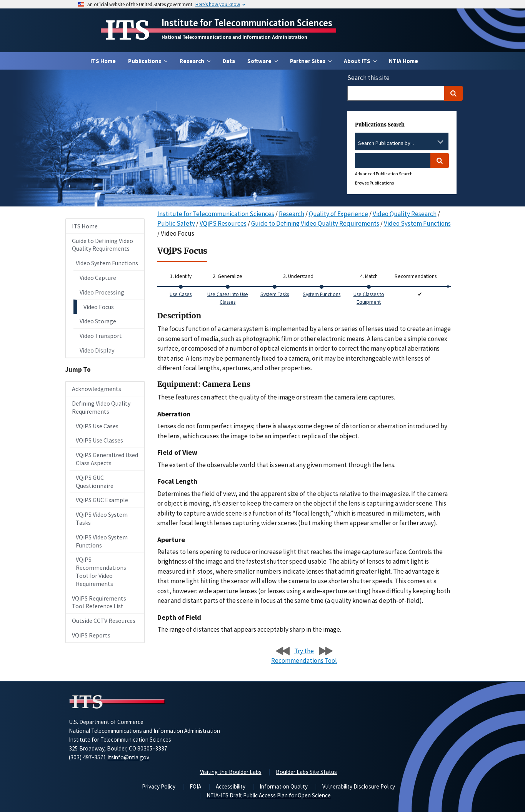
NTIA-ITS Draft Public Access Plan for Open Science (269, 795)
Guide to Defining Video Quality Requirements (102, 245)
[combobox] (402, 143)
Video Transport (101, 336)
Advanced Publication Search (384, 174)
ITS (127, 30)
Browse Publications (374, 183)
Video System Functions (107, 263)
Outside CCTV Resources (104, 621)
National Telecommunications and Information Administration (234, 37)
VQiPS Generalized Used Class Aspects (107, 459)
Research (292, 214)
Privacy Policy (159, 786)
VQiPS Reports (91, 635)
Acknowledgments (97, 389)
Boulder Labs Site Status (306, 772)
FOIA (195, 786)
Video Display (97, 350)
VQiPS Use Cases (97, 426)
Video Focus (99, 307)
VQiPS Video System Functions (102, 541)
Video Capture (98, 278)
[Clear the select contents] (430, 142)
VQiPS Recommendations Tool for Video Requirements (101, 571)
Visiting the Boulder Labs (231, 772)
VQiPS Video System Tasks (102, 518)
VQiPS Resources (223, 223)
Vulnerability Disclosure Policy (359, 786)
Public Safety (176, 223)
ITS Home (103, 61)
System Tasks (275, 294)
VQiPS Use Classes (99, 440)
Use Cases (181, 294)
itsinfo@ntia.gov (128, 757)
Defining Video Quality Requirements (101, 407)
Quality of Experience (338, 214)
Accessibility (231, 786)
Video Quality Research (405, 214)
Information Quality (284, 786)
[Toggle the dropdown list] (440, 142)
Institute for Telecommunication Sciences (247, 23)
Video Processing (102, 292)
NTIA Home (403, 61)
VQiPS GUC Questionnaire (95, 482)
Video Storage (98, 321)
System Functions (322, 294)
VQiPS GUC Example (102, 500)
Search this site (368, 78)
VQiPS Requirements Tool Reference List (99, 602)
